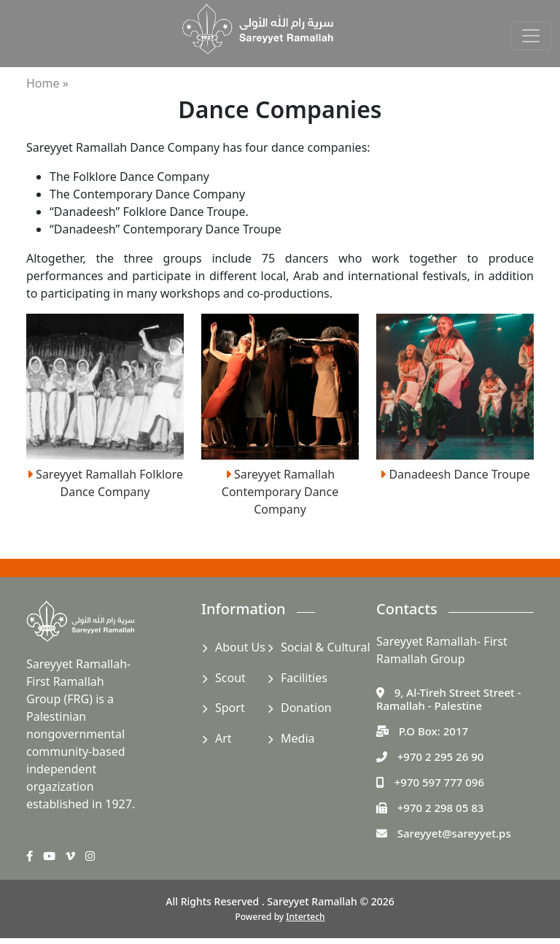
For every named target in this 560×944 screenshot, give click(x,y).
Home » (47, 83)
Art (223, 738)
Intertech (305, 917)
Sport (230, 708)
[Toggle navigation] (531, 36)
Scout (230, 678)
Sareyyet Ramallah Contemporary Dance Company (280, 492)
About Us (240, 647)
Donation (306, 708)
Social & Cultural (326, 647)
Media (297, 738)
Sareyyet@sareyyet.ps (454, 833)
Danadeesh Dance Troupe (455, 474)
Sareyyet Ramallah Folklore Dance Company (105, 483)
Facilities (304, 678)
